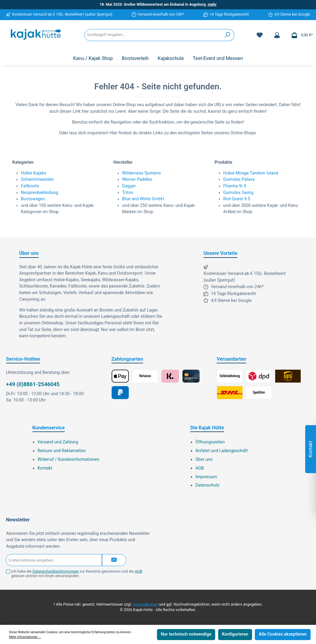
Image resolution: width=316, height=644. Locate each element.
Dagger (129, 186)
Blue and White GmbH (143, 199)
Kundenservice (49, 428)
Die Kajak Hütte (207, 428)
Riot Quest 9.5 (237, 199)
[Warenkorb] (300, 35)
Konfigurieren (235, 634)
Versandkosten (145, 604)
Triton (128, 193)
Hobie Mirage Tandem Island (251, 173)
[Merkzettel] (260, 35)
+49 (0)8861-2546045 (33, 384)
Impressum (206, 477)
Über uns (204, 459)
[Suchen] (228, 35)
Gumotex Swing (238, 193)
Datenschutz (207, 485)
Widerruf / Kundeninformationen (68, 459)
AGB (200, 468)
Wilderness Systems (142, 173)
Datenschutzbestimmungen (56, 571)
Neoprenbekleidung (40, 193)
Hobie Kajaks (34, 173)
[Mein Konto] (277, 35)
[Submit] (114, 560)
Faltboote (30, 186)
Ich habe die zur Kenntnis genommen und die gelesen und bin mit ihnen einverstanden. (77, 574)
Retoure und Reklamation (62, 451)
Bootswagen (33, 199)
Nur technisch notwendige (186, 634)
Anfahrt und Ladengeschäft (222, 451)
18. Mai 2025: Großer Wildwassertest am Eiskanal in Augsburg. (158, 4)
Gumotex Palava (239, 179)
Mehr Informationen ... (25, 637)
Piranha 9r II (235, 186)
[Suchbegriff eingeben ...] (153, 35)
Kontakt (45, 468)
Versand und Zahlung (58, 442)
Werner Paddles (137, 179)
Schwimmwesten (38, 179)
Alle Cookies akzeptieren (283, 634)
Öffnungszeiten (210, 442)
